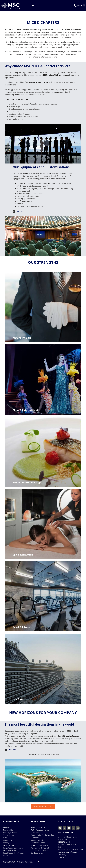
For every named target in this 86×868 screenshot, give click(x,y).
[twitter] (73, 828)
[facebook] (60, 828)
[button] (47, 212)
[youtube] (69, 828)
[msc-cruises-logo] (10, 3)
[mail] (78, 828)
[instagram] (65, 828)
